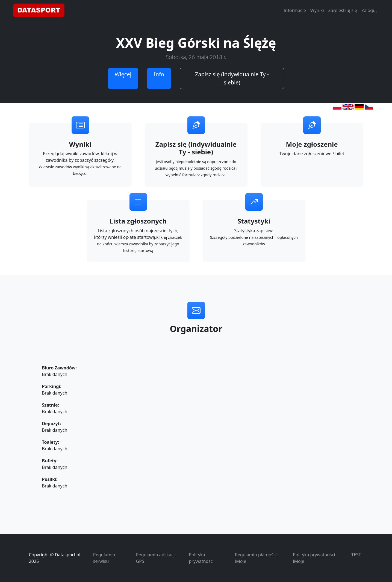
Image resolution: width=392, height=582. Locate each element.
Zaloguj (369, 10)
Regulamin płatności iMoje (256, 558)
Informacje (295, 10)
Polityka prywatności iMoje (314, 558)
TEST (356, 555)
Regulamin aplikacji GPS (156, 558)
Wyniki (317, 10)
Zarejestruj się (343, 10)
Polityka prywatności (201, 558)
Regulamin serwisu (104, 558)
